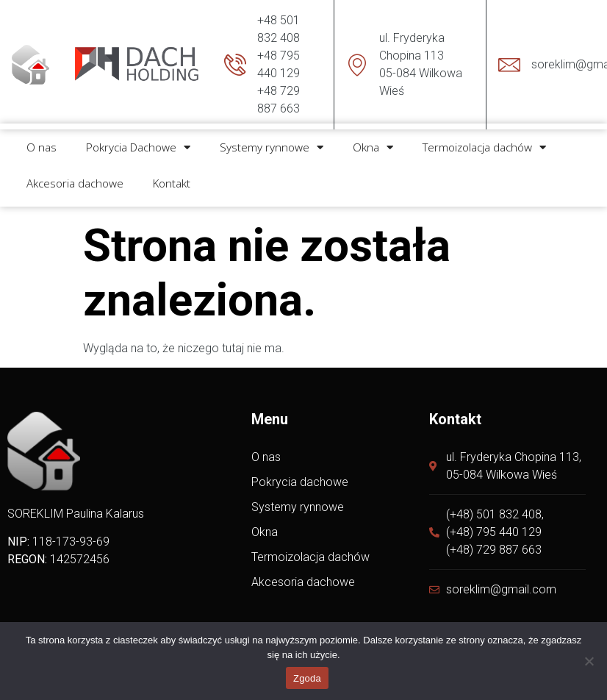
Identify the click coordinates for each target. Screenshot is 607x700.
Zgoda (307, 678)
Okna (373, 141)
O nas (42, 141)
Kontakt (172, 176)
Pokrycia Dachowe (138, 141)
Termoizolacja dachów (484, 141)
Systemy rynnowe (272, 141)
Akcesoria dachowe (75, 176)
